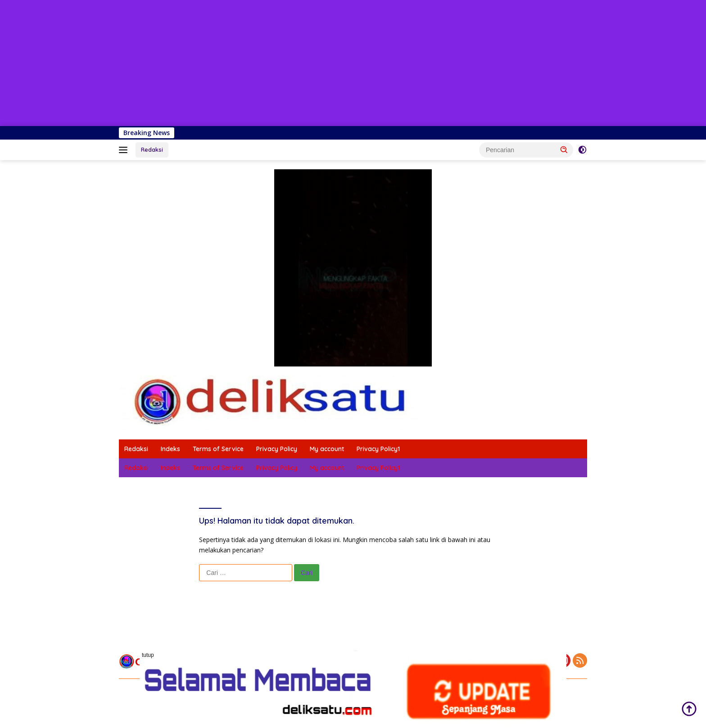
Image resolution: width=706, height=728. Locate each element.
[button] (564, 149)
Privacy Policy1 (378, 449)
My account (327, 449)
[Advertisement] (270, 63)
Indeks (170, 449)
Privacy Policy (277, 449)
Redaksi (152, 149)
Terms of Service (218, 449)
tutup (148, 655)
